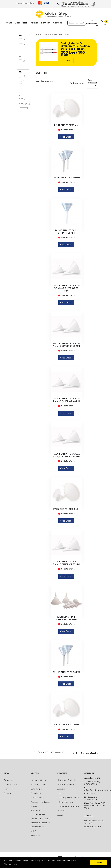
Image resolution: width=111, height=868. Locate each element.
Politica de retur (37, 798)
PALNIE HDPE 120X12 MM (66, 725)
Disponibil (25, 61)
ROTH (25, 85)
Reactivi (61, 793)
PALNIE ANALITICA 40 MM (66, 178)
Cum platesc (36, 793)
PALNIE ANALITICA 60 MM (66, 672)
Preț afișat (25, 40)
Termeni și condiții (38, 785)
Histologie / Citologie (67, 780)
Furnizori (46, 23)
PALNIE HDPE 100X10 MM (66, 509)
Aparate (61, 815)
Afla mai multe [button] (10, 864)
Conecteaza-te (10, 785)
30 (82, 753)
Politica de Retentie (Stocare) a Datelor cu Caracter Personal (40, 823)
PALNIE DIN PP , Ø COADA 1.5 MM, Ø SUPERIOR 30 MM (66, 288)
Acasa (9, 23)
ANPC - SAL (36, 836)
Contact (57, 23)
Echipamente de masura (68, 806)
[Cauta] (77, 23)
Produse (34, 23)
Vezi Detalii (66, 137)
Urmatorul (92, 753)
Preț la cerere (25, 45)
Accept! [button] (99, 863)
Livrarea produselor (39, 780)
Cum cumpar (36, 789)
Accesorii (61, 789)
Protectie (62, 811)
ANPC (33, 831)
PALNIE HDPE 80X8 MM (66, 125)
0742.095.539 (82, 4)
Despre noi (21, 23)
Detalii (67, 61)
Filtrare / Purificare (65, 802)
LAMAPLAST (25, 76)
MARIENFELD (25, 80)
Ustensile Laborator (66, 785)
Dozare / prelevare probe (68, 798)
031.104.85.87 (68, 4)
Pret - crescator (92, 83)
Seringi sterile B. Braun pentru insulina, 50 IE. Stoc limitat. (75, 46)
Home (7, 789)
